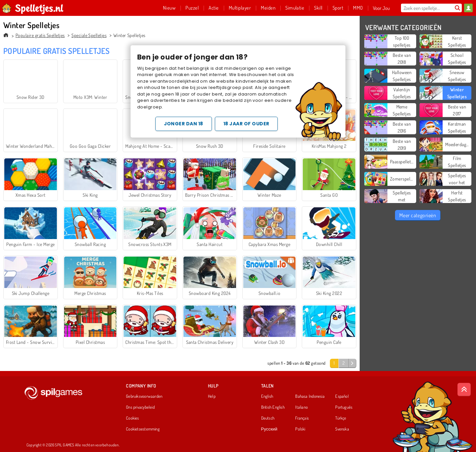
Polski (300, 429)
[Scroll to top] (464, 390)
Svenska (342, 429)
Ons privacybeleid (140, 407)
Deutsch (268, 418)
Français (302, 418)
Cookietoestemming (143, 429)
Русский (269, 429)
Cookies (133, 418)
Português (344, 407)
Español (342, 396)
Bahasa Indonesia (310, 396)
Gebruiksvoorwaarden (144, 396)
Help (212, 396)
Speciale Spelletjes (89, 35)
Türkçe (341, 418)
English (267, 396)
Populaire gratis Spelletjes (40, 35)
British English (273, 407)
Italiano (301, 407)
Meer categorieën (418, 215)
